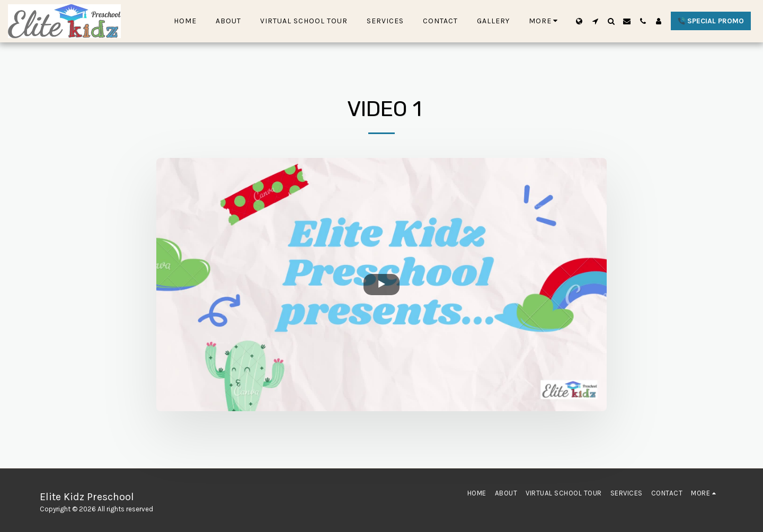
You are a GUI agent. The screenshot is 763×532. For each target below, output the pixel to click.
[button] (595, 21)
